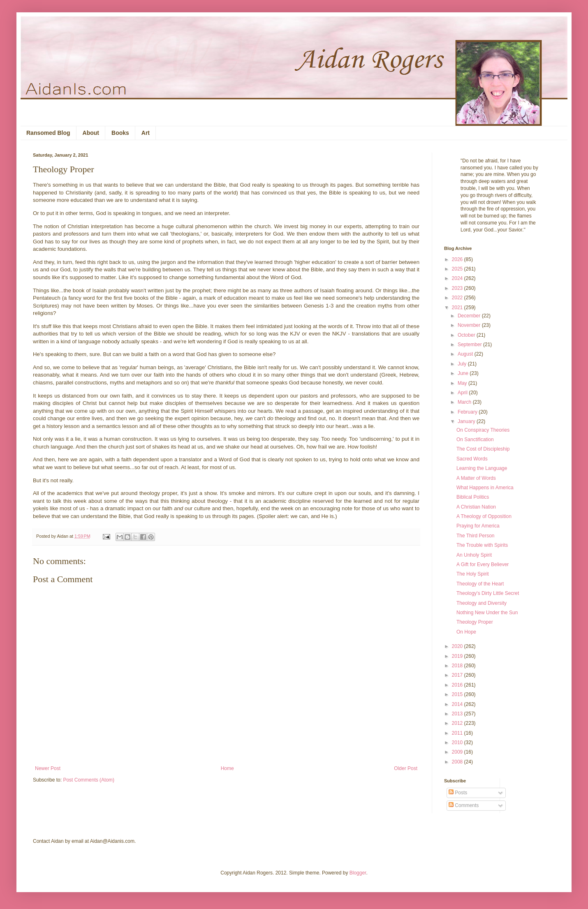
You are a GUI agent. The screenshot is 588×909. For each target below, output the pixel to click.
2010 (458, 742)
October (467, 335)
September (470, 345)
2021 (458, 308)
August (466, 354)
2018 (458, 666)
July (463, 364)
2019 (458, 656)
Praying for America (478, 526)
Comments (464, 805)
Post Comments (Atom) (89, 780)
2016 (458, 685)
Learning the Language (482, 468)
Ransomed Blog (48, 133)
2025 (458, 269)
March (465, 402)
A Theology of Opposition (484, 516)
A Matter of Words (476, 478)
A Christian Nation (476, 507)
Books (120, 133)
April (463, 393)
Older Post (406, 768)
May (463, 383)
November (470, 325)
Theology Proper (475, 622)
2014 (458, 704)
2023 (458, 288)
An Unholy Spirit (474, 555)
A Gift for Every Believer (483, 564)
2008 (458, 762)
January (467, 421)
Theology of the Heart (480, 584)
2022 (458, 298)
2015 (458, 694)
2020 (458, 646)
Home (227, 768)
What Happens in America (485, 488)
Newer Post (48, 768)
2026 (458, 259)
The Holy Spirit (473, 574)
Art (146, 133)
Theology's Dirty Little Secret (488, 593)
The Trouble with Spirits (482, 545)
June (464, 373)
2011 (458, 733)
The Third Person (476, 536)
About (91, 133)
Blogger (358, 873)
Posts (458, 793)
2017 (458, 675)
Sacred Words (472, 459)
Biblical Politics (473, 497)
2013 (458, 714)
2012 (458, 723)
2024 (458, 278)
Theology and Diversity (482, 603)
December (470, 316)
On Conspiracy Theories (483, 430)
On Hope (466, 632)
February (468, 412)
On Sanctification (475, 439)
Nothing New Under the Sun (487, 613)
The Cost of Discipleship (483, 449)
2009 (458, 752)
